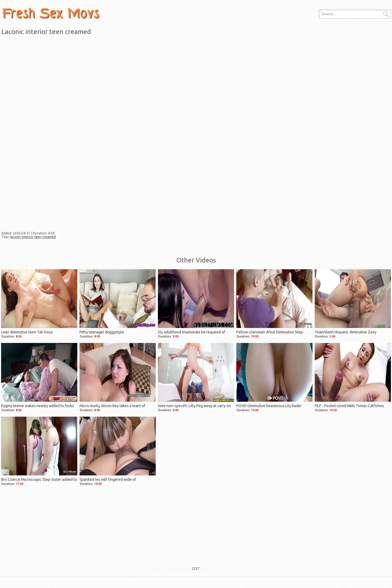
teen (38, 237)
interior (28, 237)
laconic (16, 237)
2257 (195, 568)
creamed (49, 237)
